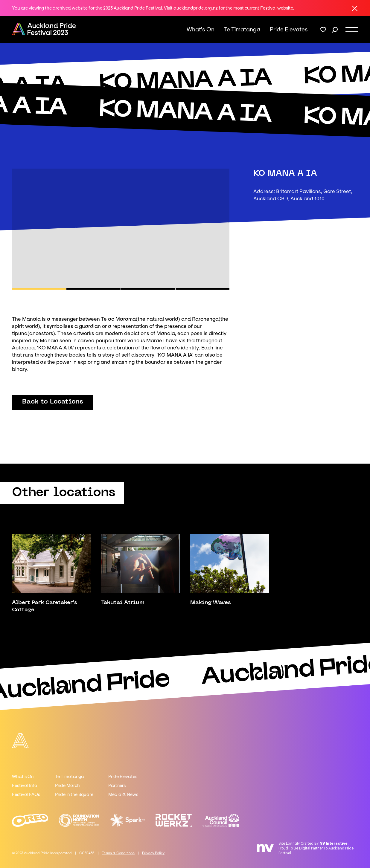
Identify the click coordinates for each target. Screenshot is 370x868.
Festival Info (25, 786)
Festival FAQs (26, 794)
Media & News (123, 794)
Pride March (67, 786)
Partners (117, 786)
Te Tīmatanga (242, 30)
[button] (39, 289)
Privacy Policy (153, 853)
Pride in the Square (74, 794)
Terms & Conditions (118, 853)
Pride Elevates (289, 30)
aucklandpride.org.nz (196, 8)
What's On (201, 30)
